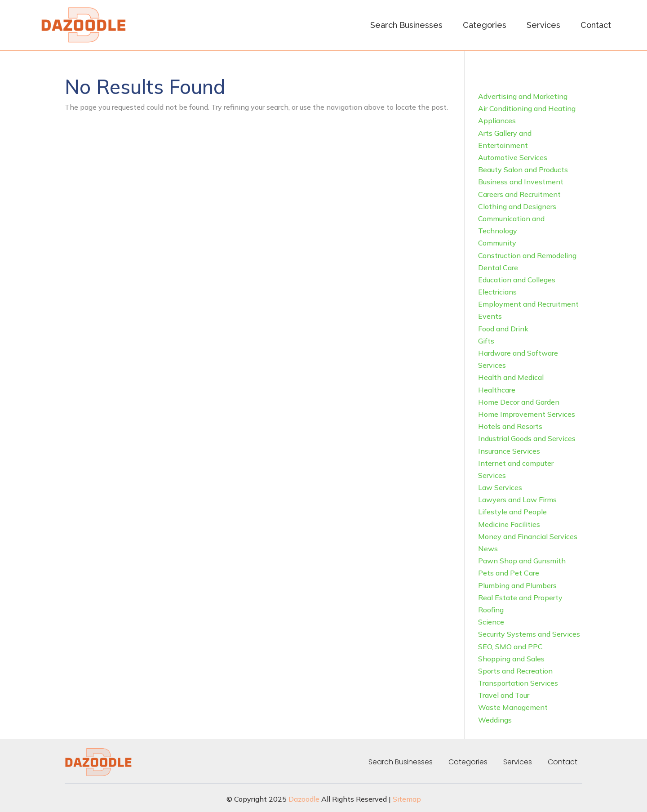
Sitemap (407, 799)
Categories (485, 25)
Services (543, 25)
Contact (596, 25)
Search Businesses (406, 25)
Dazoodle (304, 799)
